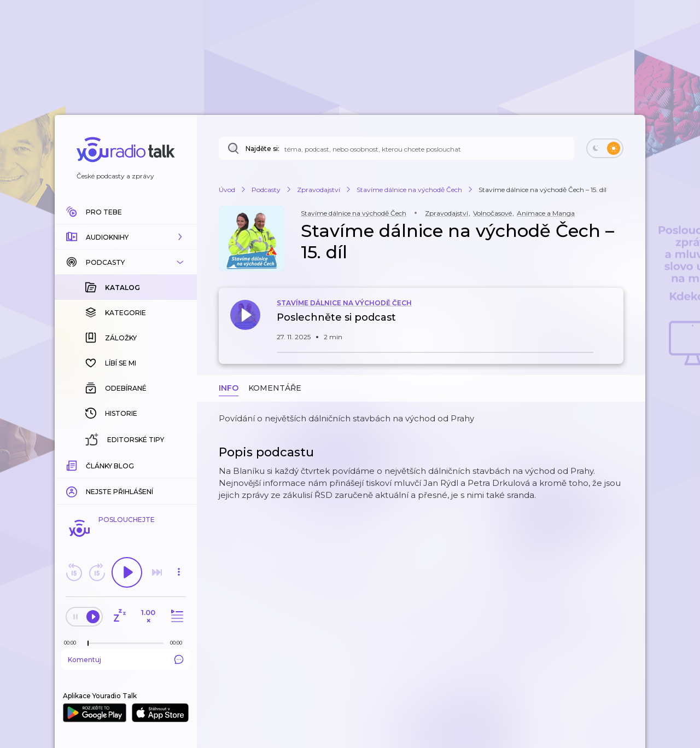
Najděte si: (262, 149)
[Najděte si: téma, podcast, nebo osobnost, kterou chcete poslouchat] (396, 148)
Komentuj (126, 659)
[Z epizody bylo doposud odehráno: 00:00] (73, 643)
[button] (126, 237)
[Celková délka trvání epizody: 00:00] (179, 643)
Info (229, 388)
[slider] (88, 643)
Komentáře (275, 388)
